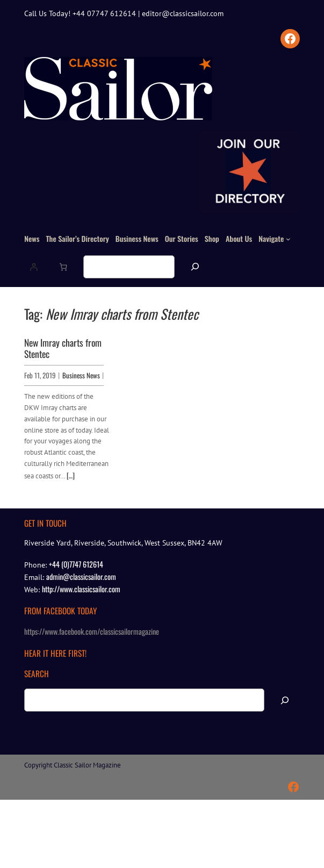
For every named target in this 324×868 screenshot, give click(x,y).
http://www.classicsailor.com (81, 589)
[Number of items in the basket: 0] (63, 267)
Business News (81, 375)
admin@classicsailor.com (81, 576)
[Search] (195, 267)
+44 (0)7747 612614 (76, 564)
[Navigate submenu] (288, 239)
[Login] (34, 267)
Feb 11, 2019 (40, 375)
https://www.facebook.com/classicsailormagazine (92, 631)
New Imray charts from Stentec (63, 348)
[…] (71, 475)
